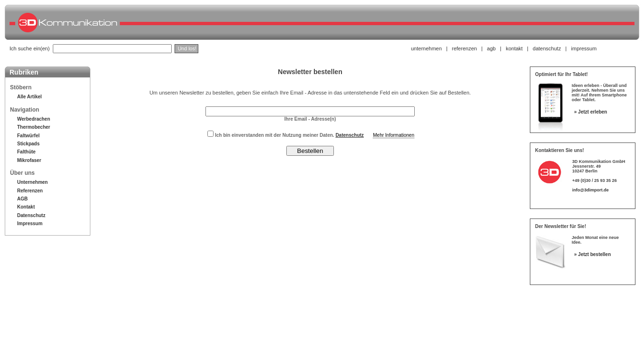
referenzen (464, 48)
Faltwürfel (28, 136)
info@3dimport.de (590, 190)
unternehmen (426, 48)
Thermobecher (34, 127)
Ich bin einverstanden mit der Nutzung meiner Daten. (286, 135)
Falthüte (26, 152)
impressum (584, 48)
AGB (22, 199)
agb (491, 48)
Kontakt (26, 207)
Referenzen (30, 191)
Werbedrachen (34, 119)
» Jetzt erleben (590, 112)
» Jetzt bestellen (592, 254)
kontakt (514, 48)
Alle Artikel (29, 97)
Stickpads (28, 144)
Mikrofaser (29, 160)
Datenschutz (31, 215)
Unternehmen (32, 182)
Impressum (30, 223)
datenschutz (547, 48)
